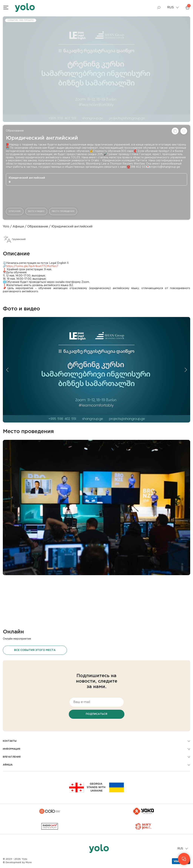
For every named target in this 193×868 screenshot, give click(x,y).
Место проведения (63, 211)
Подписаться (96, 714)
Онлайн (13, 632)
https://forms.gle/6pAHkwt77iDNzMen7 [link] (32, 266)
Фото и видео (36, 211)
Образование (15, 131)
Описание (15, 211)
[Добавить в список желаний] (184, 131)
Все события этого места (35, 650)
